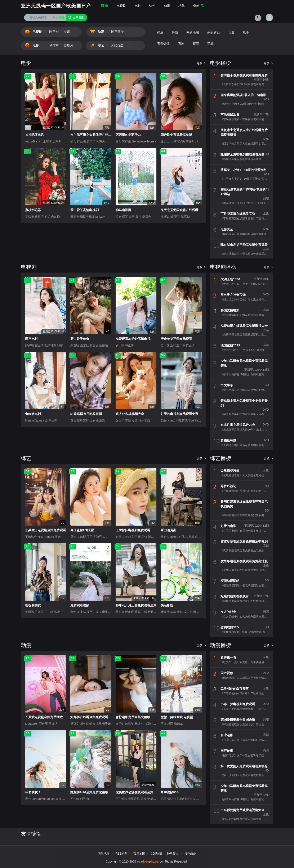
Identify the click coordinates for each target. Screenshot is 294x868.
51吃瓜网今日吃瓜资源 (86, 414)
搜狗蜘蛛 (190, 854)
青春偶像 (163, 44)
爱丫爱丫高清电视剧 (84, 210)
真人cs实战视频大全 (130, 414)
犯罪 (210, 44)
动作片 (54, 45)
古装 (231, 33)
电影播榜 (220, 63)
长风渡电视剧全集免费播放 (44, 717)
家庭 (196, 44)
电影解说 (214, 33)
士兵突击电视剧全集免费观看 (46, 530)
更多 (201, 63)
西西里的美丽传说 (128, 135)
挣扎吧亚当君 (35, 135)
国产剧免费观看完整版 (176, 135)
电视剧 (121, 6)
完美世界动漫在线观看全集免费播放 (141, 792)
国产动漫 (117, 32)
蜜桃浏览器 (33, 210)
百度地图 (139, 854)
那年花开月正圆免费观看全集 (136, 605)
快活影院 (167, 605)
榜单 (182, 6)
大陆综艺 (117, 45)
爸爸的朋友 (33, 605)
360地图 (156, 854)
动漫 (167, 6)
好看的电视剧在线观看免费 (179, 414)
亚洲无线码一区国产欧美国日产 (56, 6)
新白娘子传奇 (80, 339)
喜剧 (181, 44)
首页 (104, 6)
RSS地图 (121, 854)
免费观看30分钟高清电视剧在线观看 (141, 339)
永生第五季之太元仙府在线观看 (92, 135)
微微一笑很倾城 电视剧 (177, 717)
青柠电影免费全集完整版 (133, 717)
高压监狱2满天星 (82, 530)
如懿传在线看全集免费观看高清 (92, 717)
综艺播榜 (220, 458)
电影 (138, 6)
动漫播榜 (220, 645)
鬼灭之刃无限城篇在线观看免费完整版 (187, 210)
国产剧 (54, 32)
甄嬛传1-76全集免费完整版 (89, 792)
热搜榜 (58, 17)
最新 (175, 33)
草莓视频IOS (170, 792)
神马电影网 (123, 210)
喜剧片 (69, 45)
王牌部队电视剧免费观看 (133, 530)
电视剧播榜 (223, 267)
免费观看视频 (80, 605)
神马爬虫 (173, 854)
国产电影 (31, 339)
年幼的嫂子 (33, 792)
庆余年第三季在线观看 (176, 339)
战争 (246, 33)
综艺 (152, 6)
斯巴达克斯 (168, 530)
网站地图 (193, 33)
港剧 (67, 32)
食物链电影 (33, 414)
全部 (198, 6)
